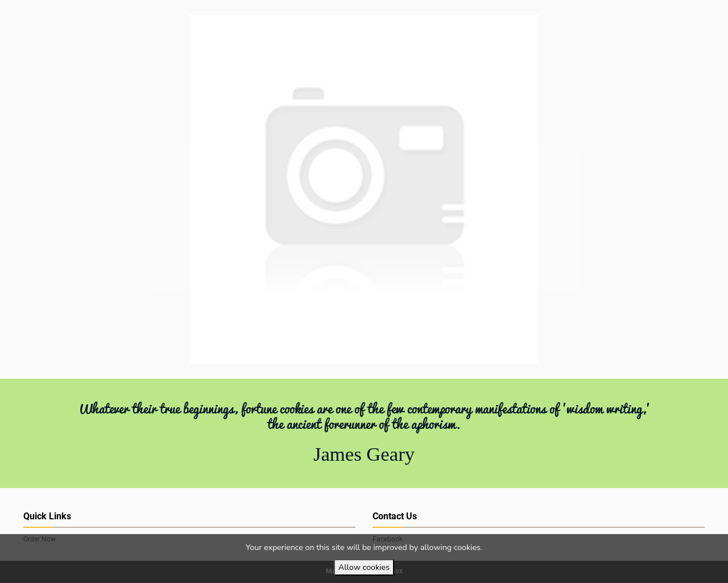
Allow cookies (364, 567)
